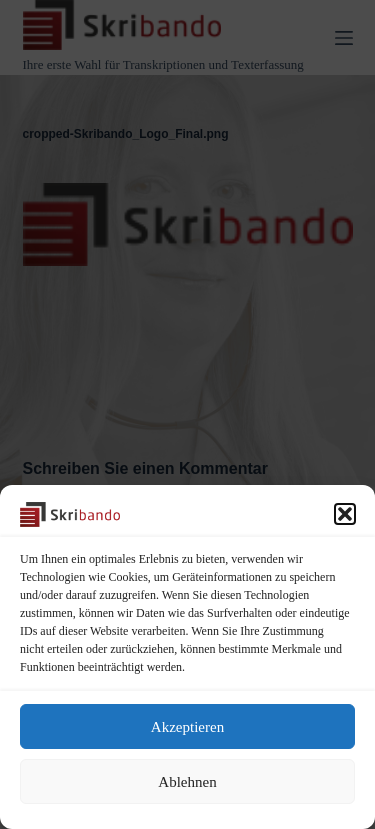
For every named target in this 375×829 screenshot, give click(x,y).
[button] (345, 514)
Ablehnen (187, 782)
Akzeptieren (187, 727)
